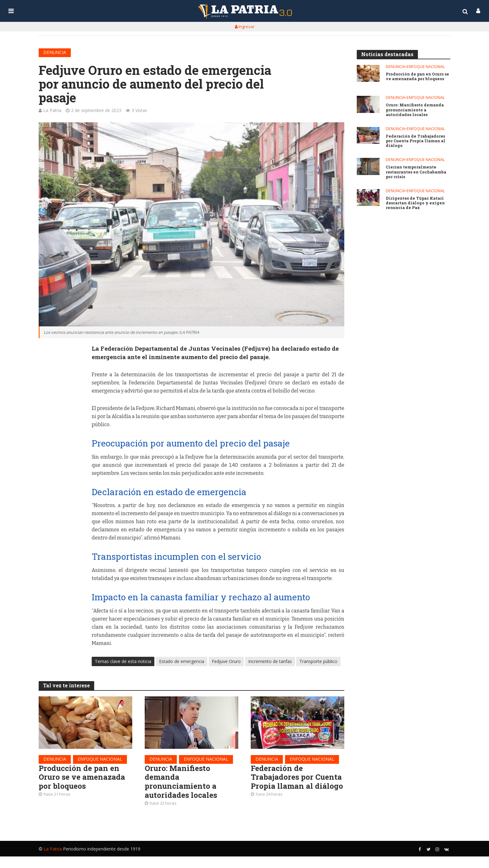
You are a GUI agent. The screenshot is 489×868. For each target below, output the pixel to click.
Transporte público (318, 663)
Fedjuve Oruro (226, 663)
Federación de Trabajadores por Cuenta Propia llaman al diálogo (293, 784)
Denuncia (55, 52)
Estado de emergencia (182, 663)
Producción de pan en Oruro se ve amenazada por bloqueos (84, 779)
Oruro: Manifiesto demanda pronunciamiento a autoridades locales (183, 784)
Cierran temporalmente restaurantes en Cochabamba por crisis (417, 173)
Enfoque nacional (100, 760)
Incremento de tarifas (270, 663)
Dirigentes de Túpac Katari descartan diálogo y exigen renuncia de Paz (416, 204)
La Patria (52, 110)
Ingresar (245, 27)
